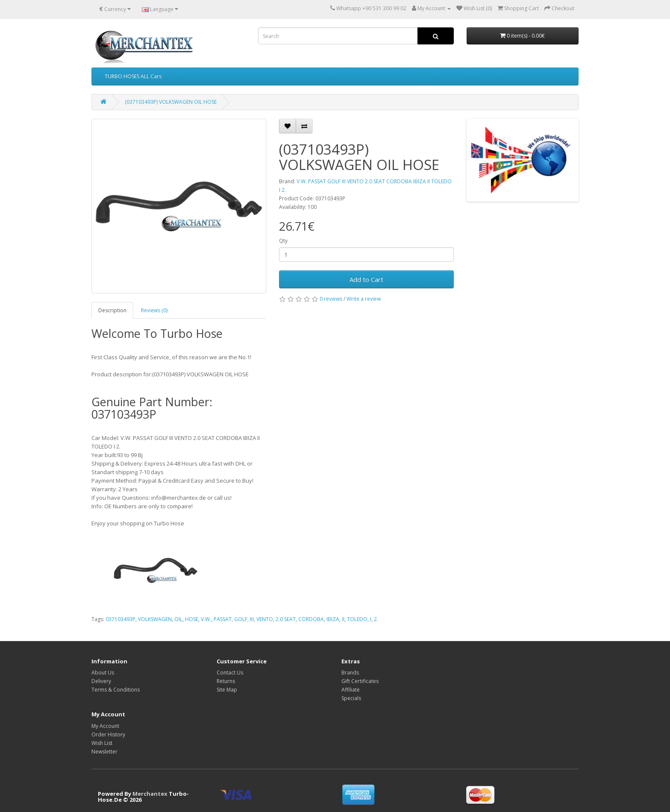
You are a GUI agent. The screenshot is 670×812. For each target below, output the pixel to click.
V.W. (206, 619)
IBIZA (333, 619)
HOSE (192, 619)
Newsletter (104, 752)
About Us (103, 673)
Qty (283, 241)
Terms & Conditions (116, 690)
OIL (178, 619)
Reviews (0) (154, 310)
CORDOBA (311, 619)
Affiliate (351, 690)
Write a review (364, 299)
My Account (105, 726)
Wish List (102, 743)
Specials (351, 698)
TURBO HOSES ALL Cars (133, 76)
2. (376, 619)
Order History (108, 734)
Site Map (227, 690)
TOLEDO (357, 619)
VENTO (265, 619)
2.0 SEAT (286, 619)
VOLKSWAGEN (155, 619)
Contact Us (230, 673)
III (252, 619)
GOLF (241, 619)
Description (112, 310)
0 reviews (331, 299)
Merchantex (150, 794)
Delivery (101, 681)
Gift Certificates (360, 681)
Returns (226, 681)
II (343, 619)
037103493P (120, 619)
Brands (350, 673)
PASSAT (223, 619)
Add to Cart (366, 279)
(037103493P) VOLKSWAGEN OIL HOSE (171, 102)
